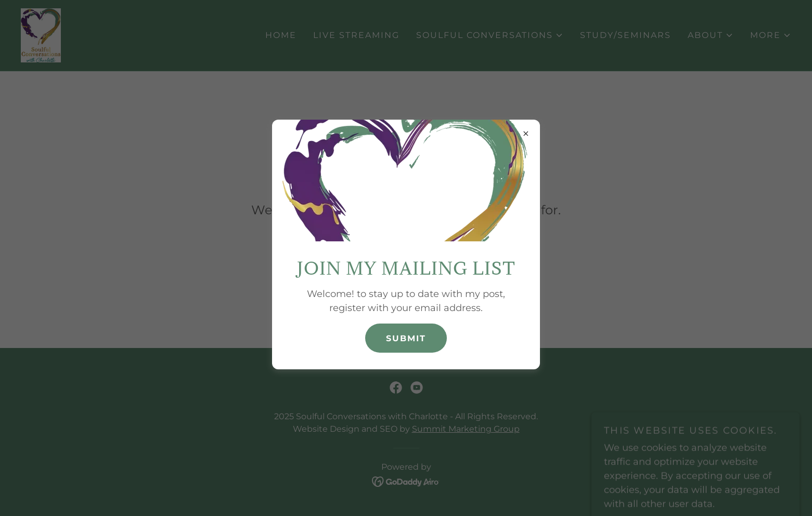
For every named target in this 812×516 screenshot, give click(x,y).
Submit (406, 338)
